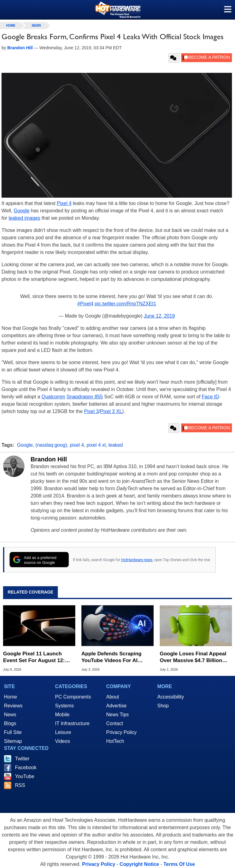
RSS (20, 785)
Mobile (62, 715)
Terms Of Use (179, 864)
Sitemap (13, 741)
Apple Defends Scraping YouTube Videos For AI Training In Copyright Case (114, 657)
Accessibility (171, 697)
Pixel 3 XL (111, 411)
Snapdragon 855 (85, 397)
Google (22, 211)
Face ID (211, 397)
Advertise (116, 706)
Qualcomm (53, 397)
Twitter (22, 759)
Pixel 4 (64, 203)
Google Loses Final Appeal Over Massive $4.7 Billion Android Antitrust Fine (193, 657)
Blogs (10, 723)
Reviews (13, 706)
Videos (63, 741)
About (113, 697)
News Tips (117, 715)
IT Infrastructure (72, 723)
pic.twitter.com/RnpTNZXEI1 (125, 304)
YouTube (25, 776)
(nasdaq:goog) (51, 445)
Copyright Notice (139, 864)
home (11, 26)
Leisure (63, 732)
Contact (115, 723)
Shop (163, 706)
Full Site (13, 732)
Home (11, 697)
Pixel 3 (91, 411)
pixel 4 (77, 445)
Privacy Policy (121, 732)
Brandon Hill (49, 459)
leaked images (24, 218)
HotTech (115, 741)
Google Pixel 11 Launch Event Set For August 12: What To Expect (34, 657)
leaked (116, 445)
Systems (64, 706)
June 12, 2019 (159, 316)
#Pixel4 (85, 304)
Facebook (26, 767)
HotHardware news (137, 560)
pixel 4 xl (96, 445)
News (36, 26)
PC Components (73, 697)
